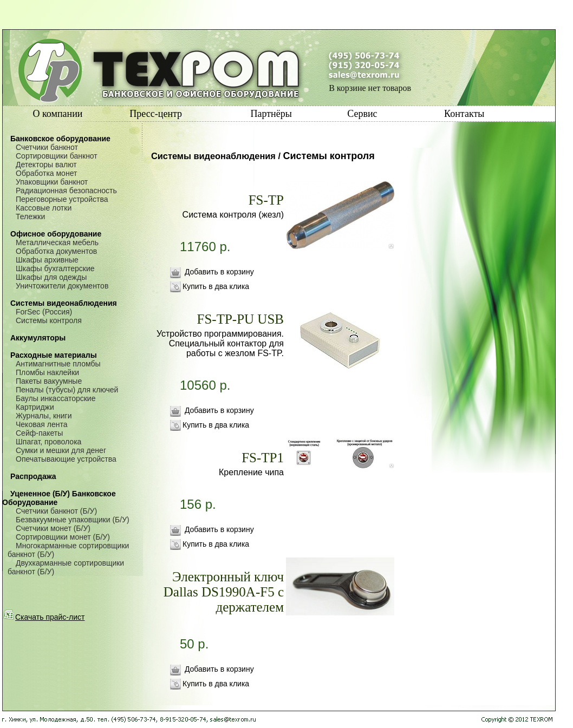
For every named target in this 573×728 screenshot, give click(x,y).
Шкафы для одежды (51, 277)
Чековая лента (41, 424)
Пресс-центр (156, 114)
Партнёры (271, 114)
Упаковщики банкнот (52, 182)
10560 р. (226, 396)
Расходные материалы (54, 355)
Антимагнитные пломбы (58, 364)
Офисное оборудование (56, 234)
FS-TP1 (263, 458)
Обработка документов (56, 251)
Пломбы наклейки (47, 372)
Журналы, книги (44, 416)
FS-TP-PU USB (240, 319)
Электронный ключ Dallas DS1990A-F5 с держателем (224, 592)
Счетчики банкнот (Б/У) (56, 511)
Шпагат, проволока (48, 442)
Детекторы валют (46, 165)
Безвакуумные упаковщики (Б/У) (73, 520)
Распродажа (33, 476)
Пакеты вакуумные (49, 381)
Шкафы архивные (47, 260)
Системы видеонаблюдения (64, 303)
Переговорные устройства (62, 199)
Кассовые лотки (44, 208)
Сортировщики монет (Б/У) (63, 537)
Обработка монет (46, 173)
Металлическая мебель (57, 242)
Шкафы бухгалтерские (55, 268)
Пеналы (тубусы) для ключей (67, 390)
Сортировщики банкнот (57, 156)
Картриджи (35, 407)
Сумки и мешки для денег (61, 450)
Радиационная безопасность (66, 191)
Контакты (464, 114)
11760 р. (226, 258)
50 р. (226, 655)
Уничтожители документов (62, 286)
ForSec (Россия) (44, 312)
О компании (58, 114)
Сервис (362, 114)
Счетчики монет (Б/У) (53, 528)
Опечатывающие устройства (66, 459)
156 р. (226, 515)
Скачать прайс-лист (44, 617)
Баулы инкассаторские (56, 398)
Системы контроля (49, 320)
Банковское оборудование (60, 139)
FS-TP (266, 200)
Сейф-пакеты (39, 433)
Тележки (30, 217)
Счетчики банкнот (47, 147)
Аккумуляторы (38, 338)
